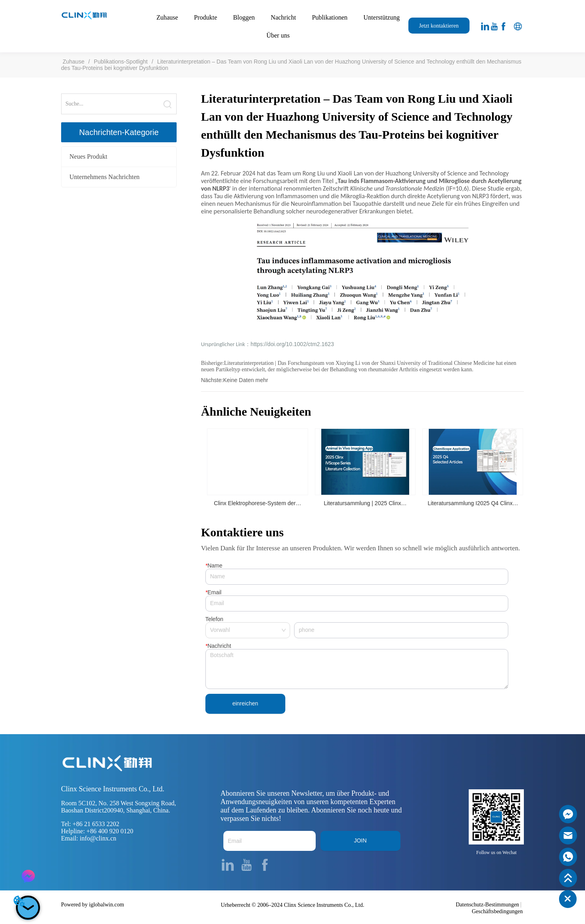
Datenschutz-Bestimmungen (487, 905)
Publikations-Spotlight (121, 62)
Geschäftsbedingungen (497, 911)
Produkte (206, 17)
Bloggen (244, 17)
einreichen (245, 704)
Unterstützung (382, 17)
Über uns (278, 35)
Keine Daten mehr (246, 380)
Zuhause (167, 17)
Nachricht (284, 17)
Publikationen (330, 17)
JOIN (360, 841)
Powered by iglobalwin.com (93, 905)
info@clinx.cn (98, 839)
